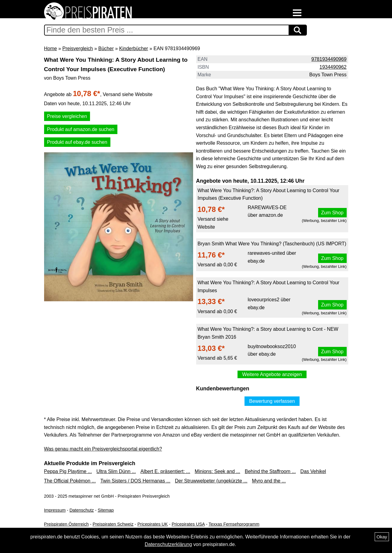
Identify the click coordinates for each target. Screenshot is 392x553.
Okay (382, 537)
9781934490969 (329, 59)
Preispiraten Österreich (66, 524)
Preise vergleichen (67, 116)
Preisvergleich (78, 48)
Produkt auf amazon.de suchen (81, 129)
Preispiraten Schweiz (113, 524)
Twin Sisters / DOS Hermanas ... (135, 481)
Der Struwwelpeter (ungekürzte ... (211, 481)
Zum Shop (332, 213)
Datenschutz (82, 510)
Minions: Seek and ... (217, 471)
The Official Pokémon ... (70, 481)
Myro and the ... (269, 481)
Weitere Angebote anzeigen (272, 374)
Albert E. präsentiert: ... (165, 471)
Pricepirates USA (188, 524)
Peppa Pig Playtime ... (68, 471)
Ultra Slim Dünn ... (116, 471)
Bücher (106, 48)
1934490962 (333, 67)
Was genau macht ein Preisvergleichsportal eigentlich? (103, 449)
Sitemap (106, 510)
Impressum (55, 510)
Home (51, 48)
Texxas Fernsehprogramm (234, 524)
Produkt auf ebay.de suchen (77, 142)
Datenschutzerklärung (168, 544)
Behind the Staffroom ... (270, 471)
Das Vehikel (313, 471)
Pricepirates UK (153, 524)
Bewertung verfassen (272, 401)
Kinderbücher (134, 48)
